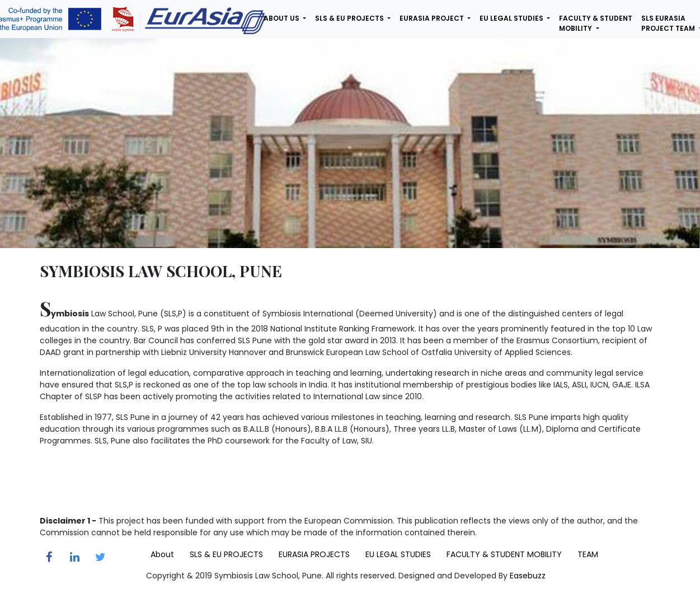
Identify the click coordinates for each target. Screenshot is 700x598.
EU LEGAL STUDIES (398, 554)
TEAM (588, 554)
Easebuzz (528, 576)
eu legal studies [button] (512, 18)
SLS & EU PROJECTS (226, 554)
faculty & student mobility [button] (596, 23)
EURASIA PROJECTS (314, 554)
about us (282, 18)
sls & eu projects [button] (350, 18)
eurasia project (433, 18)
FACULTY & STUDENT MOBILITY (504, 554)
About (162, 554)
